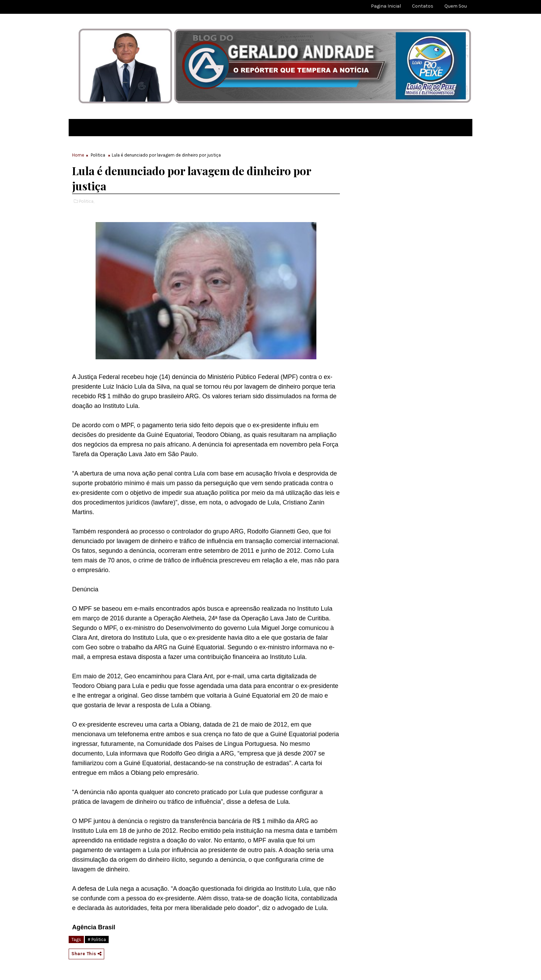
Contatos (423, 6)
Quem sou (456, 6)
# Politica (97, 939)
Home (78, 155)
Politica (98, 155)
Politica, (87, 201)
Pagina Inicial (386, 6)
